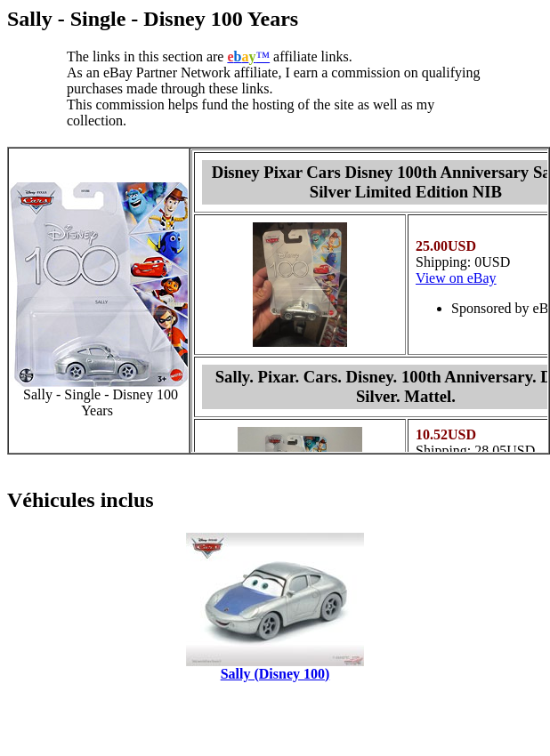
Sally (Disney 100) (275, 674)
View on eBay (456, 278)
